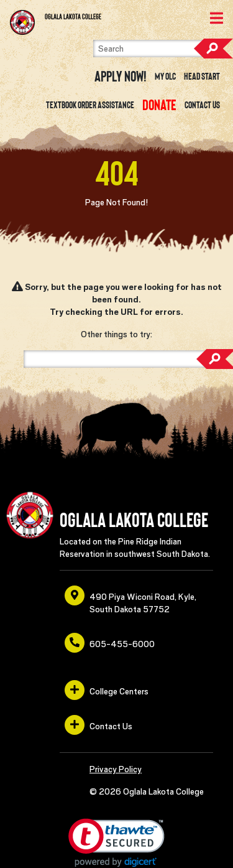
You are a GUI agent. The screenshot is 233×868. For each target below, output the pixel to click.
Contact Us (202, 105)
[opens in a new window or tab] (159, 105)
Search (213, 49)
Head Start (202, 77)
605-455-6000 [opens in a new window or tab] (110, 643)
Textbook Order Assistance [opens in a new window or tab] (90, 105)
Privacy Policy (116, 769)
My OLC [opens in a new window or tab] (165, 77)
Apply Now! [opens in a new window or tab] (121, 77)
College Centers (107, 690)
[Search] (158, 49)
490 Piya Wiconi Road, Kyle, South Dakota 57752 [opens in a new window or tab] (130, 600)
